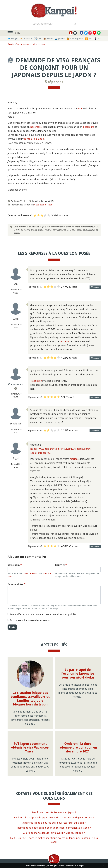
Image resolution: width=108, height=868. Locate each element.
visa (80, 108)
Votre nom (15, 565)
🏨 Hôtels (48, 39)
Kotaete (11, 44)
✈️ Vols (38, 39)
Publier (12, 627)
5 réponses (54, 82)
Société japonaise (24, 44)
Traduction (36, 381)
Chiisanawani (16, 384)
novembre (36, 127)
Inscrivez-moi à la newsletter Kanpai (30, 620)
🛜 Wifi (89, 39)
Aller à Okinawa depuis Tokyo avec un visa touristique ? (54, 833)
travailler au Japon (34, 139)
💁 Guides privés (75, 39)
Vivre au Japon (39, 44)
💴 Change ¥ (26, 39)
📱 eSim (98, 39)
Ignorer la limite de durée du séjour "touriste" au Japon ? (54, 823)
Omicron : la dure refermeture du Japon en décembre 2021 (78, 748)
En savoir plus (79, 866)
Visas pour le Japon (43, 205)
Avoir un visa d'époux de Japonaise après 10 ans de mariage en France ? (54, 817)
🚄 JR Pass (60, 39)
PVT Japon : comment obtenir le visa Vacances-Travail (30, 748)
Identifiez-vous (30, 573)
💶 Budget (13, 39)
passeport (65, 341)
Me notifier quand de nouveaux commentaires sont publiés (43, 614)
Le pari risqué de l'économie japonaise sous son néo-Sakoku (78, 674)
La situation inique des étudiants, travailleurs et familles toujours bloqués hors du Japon (30, 699)
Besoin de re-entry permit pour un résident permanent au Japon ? (54, 828)
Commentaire (17, 584)
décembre (89, 127)
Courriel (61, 565)
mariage (74, 459)
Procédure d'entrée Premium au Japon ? (54, 812)
